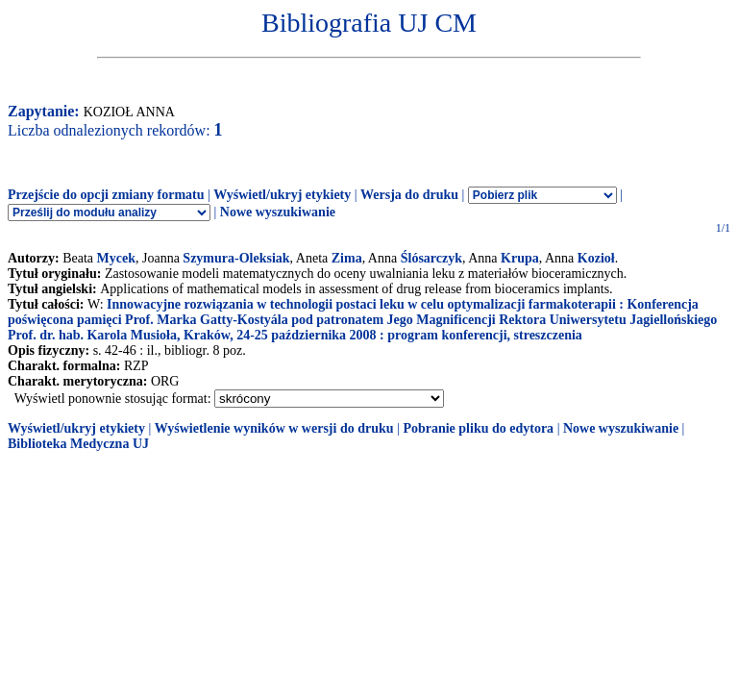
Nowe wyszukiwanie (278, 212)
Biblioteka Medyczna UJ (78, 444)
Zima (347, 258)
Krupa (520, 258)
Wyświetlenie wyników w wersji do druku (274, 428)
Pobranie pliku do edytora (478, 428)
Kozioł (596, 258)
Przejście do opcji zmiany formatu (106, 195)
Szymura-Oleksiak (236, 258)
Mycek (116, 258)
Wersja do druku (409, 195)
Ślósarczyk (431, 258)
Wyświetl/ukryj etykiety (282, 195)
